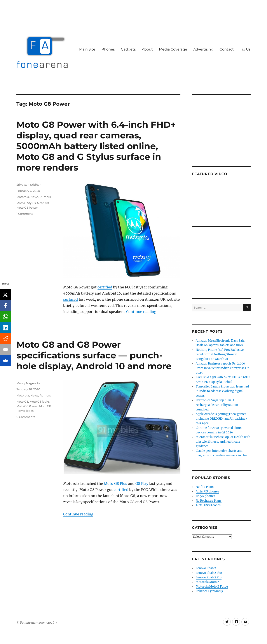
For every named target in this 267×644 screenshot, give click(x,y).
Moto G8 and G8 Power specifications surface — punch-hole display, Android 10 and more (94, 355)
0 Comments (26, 417)
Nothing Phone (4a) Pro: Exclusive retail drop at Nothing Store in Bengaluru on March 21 (220, 354)
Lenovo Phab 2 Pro (209, 577)
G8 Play (142, 483)
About (147, 49)
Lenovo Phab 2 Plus (209, 573)
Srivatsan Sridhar (29, 185)
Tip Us (245, 49)
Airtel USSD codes (208, 505)
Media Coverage (173, 49)
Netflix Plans (205, 487)
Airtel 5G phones (207, 491)
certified (105, 287)
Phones (108, 49)
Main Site (87, 49)
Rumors (45, 197)
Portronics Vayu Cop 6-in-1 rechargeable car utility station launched (217, 405)
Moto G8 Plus (115, 483)
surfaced (71, 299)
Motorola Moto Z (208, 582)
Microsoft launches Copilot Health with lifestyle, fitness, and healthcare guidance (223, 442)
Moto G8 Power (27, 208)
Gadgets (128, 49)
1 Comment (25, 214)
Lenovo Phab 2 (206, 568)
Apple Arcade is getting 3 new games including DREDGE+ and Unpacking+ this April (222, 419)
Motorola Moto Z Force (212, 587)
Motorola (23, 197)
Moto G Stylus (26, 203)
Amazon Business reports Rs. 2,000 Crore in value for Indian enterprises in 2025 (223, 368)
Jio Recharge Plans (209, 501)
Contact (227, 49)
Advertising (203, 49)
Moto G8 (43, 203)
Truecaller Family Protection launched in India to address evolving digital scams (222, 391)
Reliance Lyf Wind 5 (209, 591)
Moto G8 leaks (39, 401)
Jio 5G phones (205, 496)
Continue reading (141, 312)
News (34, 197)
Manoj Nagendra (28, 383)
